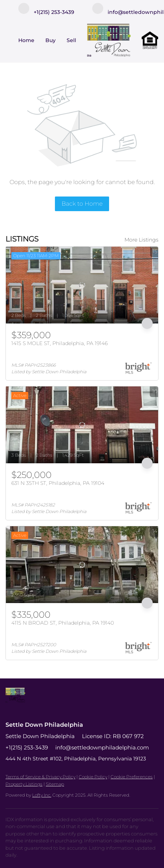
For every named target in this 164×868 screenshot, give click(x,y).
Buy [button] (51, 40)
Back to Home (82, 204)
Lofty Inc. (42, 795)
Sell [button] (71, 40)
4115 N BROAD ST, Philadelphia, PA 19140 (63, 623)
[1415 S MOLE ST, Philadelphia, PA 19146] (82, 285)
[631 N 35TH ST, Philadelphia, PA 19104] (82, 425)
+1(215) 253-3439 (27, 747)
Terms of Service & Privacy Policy (40, 777)
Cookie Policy (93, 777)
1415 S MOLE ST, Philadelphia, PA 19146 (59, 343)
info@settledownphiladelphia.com (102, 747)
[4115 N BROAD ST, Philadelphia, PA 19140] (82, 565)
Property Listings (24, 784)
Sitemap (55, 784)
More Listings (141, 240)
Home (26, 40)
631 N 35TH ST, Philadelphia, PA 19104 (58, 483)
